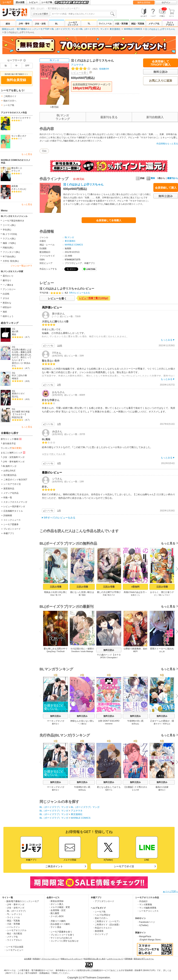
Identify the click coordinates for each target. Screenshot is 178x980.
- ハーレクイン (13, 927)
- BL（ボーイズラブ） (16, 911)
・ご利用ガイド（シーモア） (107, 921)
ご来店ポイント (54, 866)
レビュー (33, 2)
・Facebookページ (146, 922)
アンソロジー (9, 289)
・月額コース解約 (57, 921)
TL (89, 24)
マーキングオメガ (56, 721)
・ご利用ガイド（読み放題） (107, 925)
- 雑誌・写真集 (13, 921)
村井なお (167, 724)
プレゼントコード (12, 529)
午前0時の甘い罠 (135, 721)
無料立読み (109, 650)
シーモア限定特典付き (13, 221)
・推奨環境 (98, 931)
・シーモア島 (99, 912)
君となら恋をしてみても (109, 787)
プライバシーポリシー (50, 959)
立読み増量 (56, 587)
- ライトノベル (13, 917)
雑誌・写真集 (138, 24)
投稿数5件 (90, 69)
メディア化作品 (11, 493)
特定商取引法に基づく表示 (95, 959)
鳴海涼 (15, 378)
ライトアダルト (170, 24)
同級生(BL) (8, 248)
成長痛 (15, 186)
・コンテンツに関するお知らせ (63, 941)
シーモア (7, 2)
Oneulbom (75, 651)
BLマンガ (54, 60)
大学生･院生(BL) (11, 261)
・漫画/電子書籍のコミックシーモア (21, 901)
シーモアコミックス (73, 24)
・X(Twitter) (143, 925)
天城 (104, 595)
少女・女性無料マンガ (14, 457)
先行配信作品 (10, 475)
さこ (156, 595)
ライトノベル (105, 24)
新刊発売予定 (9, 444)
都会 (14, 334)
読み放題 (20, 2)
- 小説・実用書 (13, 924)
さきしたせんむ (19, 189)
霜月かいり (8, 276)
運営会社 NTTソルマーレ (144, 959)
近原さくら (135, 595)
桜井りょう (8, 316)
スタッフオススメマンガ (15, 502)
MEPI (135, 651)
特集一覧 (8, 498)
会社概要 (28, 959)
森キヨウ (157, 724)
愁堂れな (7, 303)
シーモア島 (47, 2)
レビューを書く (80, 73)
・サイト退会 (55, 927)
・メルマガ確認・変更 (59, 907)
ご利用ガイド (10, 96)
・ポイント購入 (56, 904)
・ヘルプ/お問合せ (101, 915)
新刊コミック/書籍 (11, 439)
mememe (109, 724)
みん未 (162, 651)
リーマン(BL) (9, 225)
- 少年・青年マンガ (15, 905)
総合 (8, 24)
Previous (42, 569)
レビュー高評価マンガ (14, 506)
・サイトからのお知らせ (60, 938)
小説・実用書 (121, 24)
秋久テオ (111, 595)
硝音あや (7, 307)
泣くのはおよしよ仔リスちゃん (160, 29)
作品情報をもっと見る (167, 144)
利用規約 (36, 959)
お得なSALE (9, 471)
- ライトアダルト (14, 940)
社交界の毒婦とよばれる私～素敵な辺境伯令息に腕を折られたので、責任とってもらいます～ (22, 355)
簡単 (151, 178)
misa (52, 595)
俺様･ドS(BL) (9, 243)
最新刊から (173, 178)
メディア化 (154, 24)
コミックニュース (12, 520)
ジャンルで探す (41, 14)
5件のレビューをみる (80, 293)
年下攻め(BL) (9, 257)
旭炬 (5, 312)
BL (56, 24)
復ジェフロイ (165, 595)
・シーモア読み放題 (14, 947)
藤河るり (7, 280)
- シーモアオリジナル (16, 930)
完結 (44, 151)
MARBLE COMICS (133, 29)
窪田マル (109, 790)
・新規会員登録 (56, 901)
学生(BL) (7, 230)
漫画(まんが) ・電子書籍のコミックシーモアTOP (26, 29)
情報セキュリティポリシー (72, 959)
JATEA (103, 658)
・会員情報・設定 (57, 910)
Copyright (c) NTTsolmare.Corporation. (89, 977)
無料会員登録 (144, 3)
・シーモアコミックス (148, 911)
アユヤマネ (77, 65)
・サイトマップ (100, 934)
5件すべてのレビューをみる (60, 518)
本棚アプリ (9, 533)
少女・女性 (40, 24)
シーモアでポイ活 (12, 484)
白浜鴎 (6, 294)
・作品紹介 (142, 901)
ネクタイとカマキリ (21, 118)
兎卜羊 (58, 595)
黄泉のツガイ (18, 394)
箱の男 (15, 332)
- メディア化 (12, 937)
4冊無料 (135, 587)
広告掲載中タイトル (13, 511)
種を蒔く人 (17, 168)
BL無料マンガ (10, 466)
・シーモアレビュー (14, 950)
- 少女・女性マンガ (15, 908)
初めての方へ (10, 101)
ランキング (11, 448)
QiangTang (51, 651)
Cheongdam (112, 658)
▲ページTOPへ (170, 891)
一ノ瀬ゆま (8, 285)
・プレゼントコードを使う (61, 935)
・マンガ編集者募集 (147, 908)
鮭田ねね (135, 724)
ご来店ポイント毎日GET (15, 480)
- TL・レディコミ (14, 914)
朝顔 (84, 595)
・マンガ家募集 (145, 905)
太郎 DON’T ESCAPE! (109, 721)
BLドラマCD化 (10, 234)
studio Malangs (87, 651)
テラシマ (16, 171)
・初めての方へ (100, 918)
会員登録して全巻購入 (109, 220)
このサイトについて (115, 959)
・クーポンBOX (56, 916)
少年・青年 (24, 24)
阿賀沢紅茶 (17, 417)
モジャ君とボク (19, 136)
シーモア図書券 (11, 524)
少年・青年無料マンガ (14, 462)
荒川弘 (15, 397)
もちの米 (135, 790)
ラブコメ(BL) (9, 239)
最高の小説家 (162, 787)
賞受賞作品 (9, 489)
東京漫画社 (115, 29)
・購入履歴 (54, 913)
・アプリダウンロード (103, 901)
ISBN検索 (128, 959)
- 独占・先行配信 (14, 934)
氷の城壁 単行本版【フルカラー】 (21, 413)
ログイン (166, 3)
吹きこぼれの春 (19, 375)
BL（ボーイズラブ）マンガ (65, 29)
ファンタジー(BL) (11, 252)
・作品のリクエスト (102, 928)
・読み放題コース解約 (59, 924)
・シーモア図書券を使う (60, 932)
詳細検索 (8, 515)
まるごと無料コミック (13, 453)
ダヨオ (6, 298)
